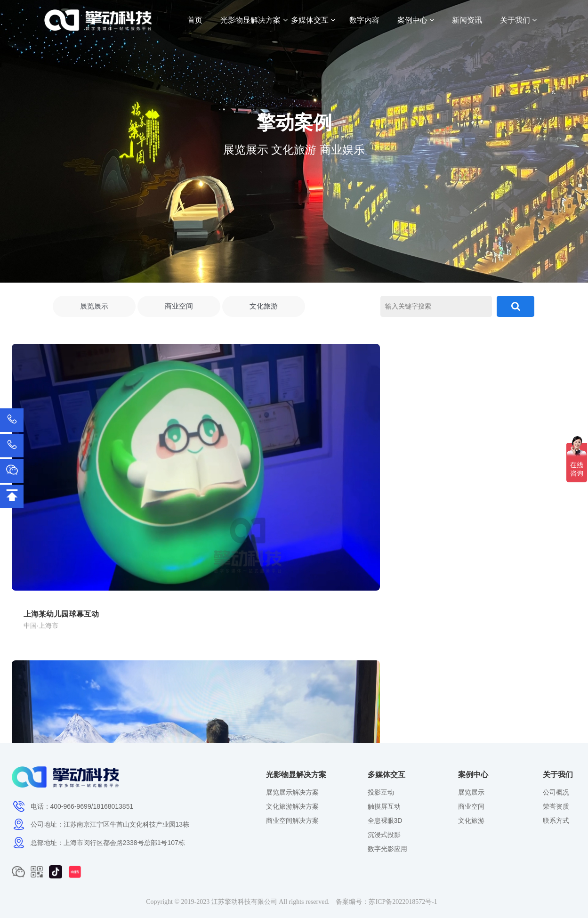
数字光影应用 (387, 849)
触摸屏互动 (384, 806)
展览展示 (94, 307)
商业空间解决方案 (292, 821)
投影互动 (381, 792)
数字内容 (364, 20)
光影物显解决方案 (254, 20)
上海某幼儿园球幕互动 (55, 479)
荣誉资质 (556, 806)
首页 (195, 20)
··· (340, 706)
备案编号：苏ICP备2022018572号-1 (386, 902)
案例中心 (416, 20)
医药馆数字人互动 (432, 651)
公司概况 (556, 792)
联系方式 (556, 821)
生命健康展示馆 (236, 651)
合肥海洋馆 (228, 479)
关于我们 (518, 20)
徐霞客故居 (36, 651)
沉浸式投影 (384, 835)
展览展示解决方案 (292, 792)
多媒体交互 (313, 20)
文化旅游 (264, 307)
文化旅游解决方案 (292, 806)
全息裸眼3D (385, 821)
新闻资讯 (467, 20)
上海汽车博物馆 (428, 479)
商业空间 (179, 307)
